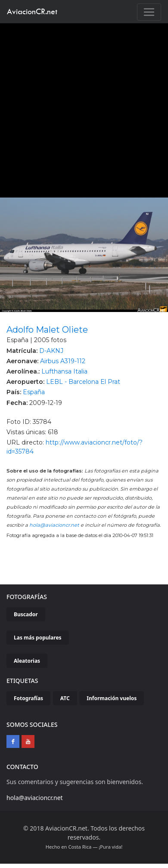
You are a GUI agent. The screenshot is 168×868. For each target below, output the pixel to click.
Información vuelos (112, 698)
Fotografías (28, 698)
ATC (65, 698)
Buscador (26, 614)
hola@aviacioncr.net (54, 525)
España (34, 392)
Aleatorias (27, 661)
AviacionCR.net (32, 11)
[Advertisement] (81, 108)
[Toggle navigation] (149, 12)
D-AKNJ (51, 351)
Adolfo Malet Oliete (47, 330)
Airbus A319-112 (63, 361)
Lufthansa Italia (64, 371)
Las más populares (38, 638)
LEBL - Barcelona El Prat (83, 382)
